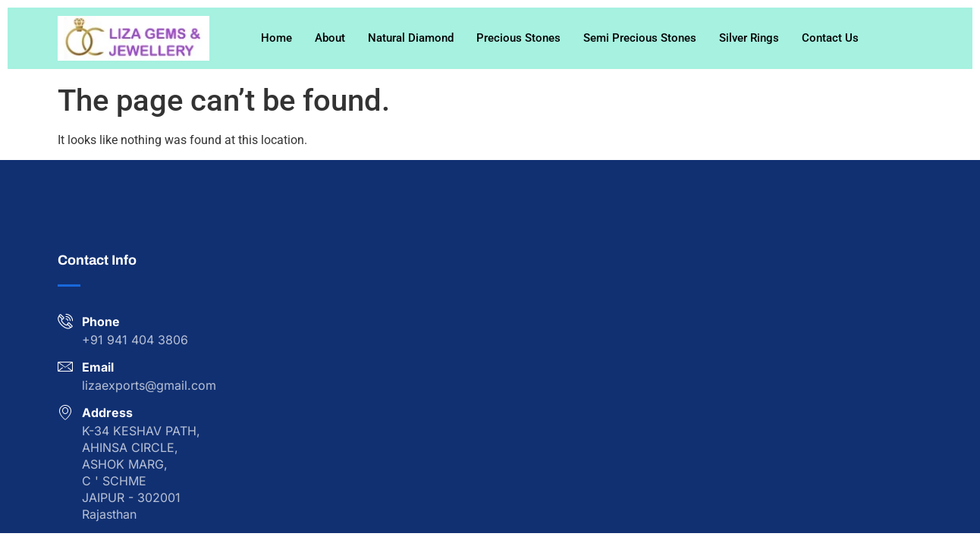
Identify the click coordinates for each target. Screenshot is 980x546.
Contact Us (830, 38)
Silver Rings (749, 38)
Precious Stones (518, 38)
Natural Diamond (411, 38)
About (330, 38)
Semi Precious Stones (640, 38)
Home (276, 38)
